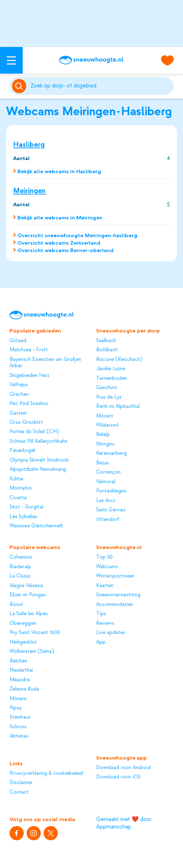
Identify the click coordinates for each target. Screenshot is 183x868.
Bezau (103, 463)
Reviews (105, 623)
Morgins (105, 444)
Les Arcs (106, 501)
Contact (19, 792)
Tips (101, 614)
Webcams (107, 567)
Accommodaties (115, 605)
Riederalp (20, 567)
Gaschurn (107, 388)
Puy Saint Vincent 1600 (35, 633)
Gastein (18, 413)
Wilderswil (107, 425)
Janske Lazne (111, 369)
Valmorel (106, 482)
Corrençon (108, 472)
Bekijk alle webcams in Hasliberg (59, 171)
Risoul (16, 605)
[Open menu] (11, 60)
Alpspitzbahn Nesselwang (38, 469)
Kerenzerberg (111, 453)
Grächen (19, 394)
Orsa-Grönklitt (26, 422)
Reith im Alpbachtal (118, 406)
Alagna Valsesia (26, 586)
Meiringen (29, 191)
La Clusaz (20, 576)
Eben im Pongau (28, 595)
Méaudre (20, 680)
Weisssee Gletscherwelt (36, 526)
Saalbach (106, 341)
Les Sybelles (23, 517)
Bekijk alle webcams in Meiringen (60, 218)
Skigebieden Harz (29, 376)
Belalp (103, 435)
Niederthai (21, 670)
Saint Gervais (111, 510)
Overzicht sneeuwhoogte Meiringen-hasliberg (77, 235)
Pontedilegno (111, 491)
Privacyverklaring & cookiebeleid (46, 773)
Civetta (18, 498)
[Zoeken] (101, 86)
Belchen (18, 661)
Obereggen (23, 623)
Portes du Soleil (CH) (34, 432)
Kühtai (16, 479)
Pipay (16, 708)
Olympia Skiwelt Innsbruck (39, 460)
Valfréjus (19, 385)
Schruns (18, 727)
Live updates (111, 633)
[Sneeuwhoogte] (91, 60)
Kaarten (105, 586)
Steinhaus (20, 717)
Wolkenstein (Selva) (32, 651)
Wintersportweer (115, 576)
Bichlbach (107, 350)
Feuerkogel (22, 451)
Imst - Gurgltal (26, 507)
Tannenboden (112, 378)
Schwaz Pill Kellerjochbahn (38, 441)
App (101, 642)
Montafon (21, 488)
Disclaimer (21, 783)
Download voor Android (123, 768)
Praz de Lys (109, 397)
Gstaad (18, 341)
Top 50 (104, 557)
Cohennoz (21, 557)
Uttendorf (108, 520)
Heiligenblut (23, 642)
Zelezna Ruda (24, 689)
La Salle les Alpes (29, 614)
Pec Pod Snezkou (29, 404)
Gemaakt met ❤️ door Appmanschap (124, 823)
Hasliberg (29, 145)
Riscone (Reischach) (119, 360)
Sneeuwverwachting (118, 595)
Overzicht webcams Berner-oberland (65, 250)
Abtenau (19, 736)
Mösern (105, 416)
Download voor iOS (118, 777)
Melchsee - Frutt (29, 350)
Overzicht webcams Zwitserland (59, 243)
